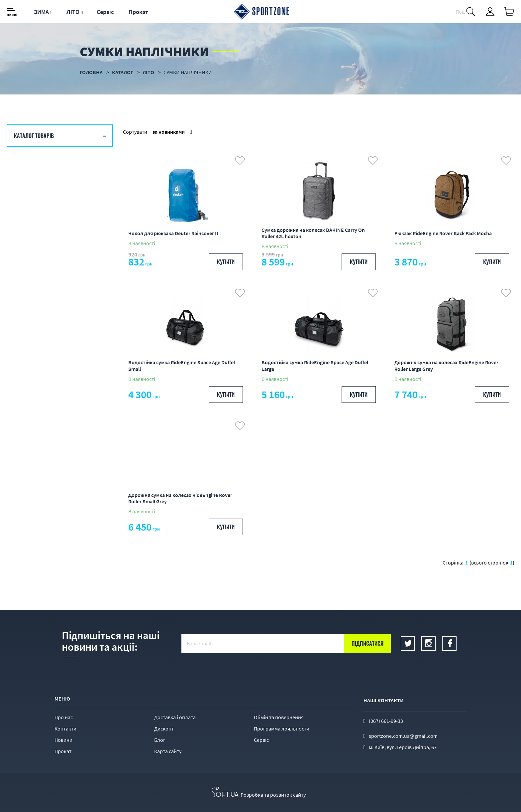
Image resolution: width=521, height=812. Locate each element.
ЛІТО (73, 12)
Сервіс (105, 12)
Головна (91, 72)
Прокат (138, 12)
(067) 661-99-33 (386, 721)
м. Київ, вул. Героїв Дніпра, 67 (403, 747)
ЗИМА (41, 12)
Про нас (64, 717)
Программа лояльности (282, 729)
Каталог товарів (34, 136)
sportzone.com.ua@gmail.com (403, 736)
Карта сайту (168, 751)
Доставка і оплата (175, 717)
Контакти (65, 729)
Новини (63, 740)
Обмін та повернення (279, 717)
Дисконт (164, 729)
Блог (160, 740)
